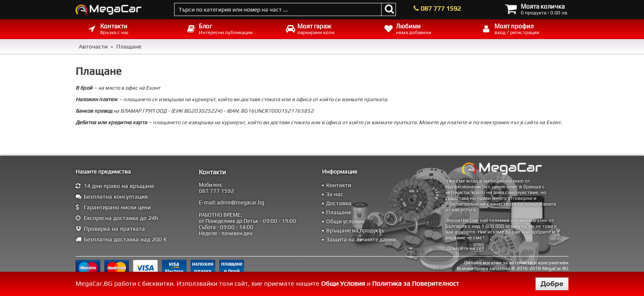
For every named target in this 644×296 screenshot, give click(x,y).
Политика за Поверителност (416, 283)
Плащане (339, 212)
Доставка (339, 203)
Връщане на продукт (354, 230)
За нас (335, 194)
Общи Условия (343, 283)
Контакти (339, 185)
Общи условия (345, 221)
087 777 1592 (441, 8)
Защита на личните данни (361, 239)
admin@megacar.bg (240, 202)
